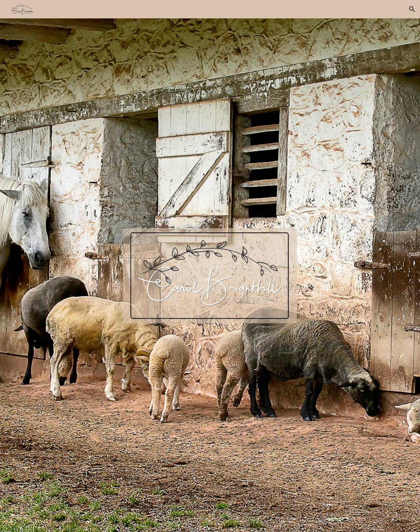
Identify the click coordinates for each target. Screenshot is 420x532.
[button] (412, 9)
